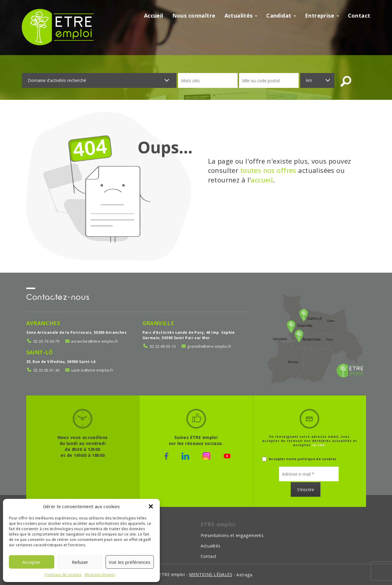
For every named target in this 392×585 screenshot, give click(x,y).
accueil (262, 180)
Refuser (80, 562)
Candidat (281, 15)
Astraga (244, 575)
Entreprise (322, 15)
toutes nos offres (268, 170)
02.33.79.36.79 (47, 341)
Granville (158, 323)
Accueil (154, 15)
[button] (151, 506)
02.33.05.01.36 (47, 370)
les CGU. (319, 445)
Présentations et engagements (232, 535)
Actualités (241, 15)
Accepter (32, 562)
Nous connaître (194, 15)
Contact (359, 15)
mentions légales (211, 574)
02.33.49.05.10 (163, 346)
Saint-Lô (40, 352)
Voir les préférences (130, 562)
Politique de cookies (63, 575)
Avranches (43, 323)
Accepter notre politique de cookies (299, 459)
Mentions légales (100, 575)
